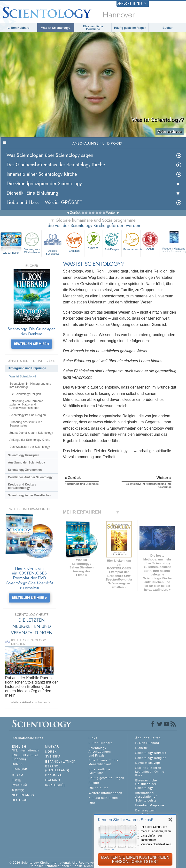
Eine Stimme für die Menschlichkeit (104, 762)
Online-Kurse (99, 788)
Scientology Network (151, 753)
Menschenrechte (132, 241)
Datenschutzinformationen (49, 866)
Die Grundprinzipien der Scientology (44, 184)
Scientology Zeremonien (25, 470)
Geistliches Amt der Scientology (30, 477)
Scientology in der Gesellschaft (30, 495)
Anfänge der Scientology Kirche (30, 440)
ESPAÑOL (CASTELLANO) (57, 768)
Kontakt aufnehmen (103, 798)
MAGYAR (52, 747)
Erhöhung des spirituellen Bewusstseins (26, 424)
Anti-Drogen (112, 241)
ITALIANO (53, 780)
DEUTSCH (19, 800)
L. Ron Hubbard (18, 28)
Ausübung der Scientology (27, 463)
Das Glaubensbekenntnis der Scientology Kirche (56, 165)
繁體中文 (18, 790)
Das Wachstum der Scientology (30, 447)
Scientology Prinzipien (24, 455)
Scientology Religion (151, 758)
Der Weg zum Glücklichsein (32, 242)
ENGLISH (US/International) (25, 749)
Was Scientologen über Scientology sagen (50, 155)
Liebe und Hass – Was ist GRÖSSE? (44, 202)
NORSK (51, 752)
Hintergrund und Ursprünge (27, 368)
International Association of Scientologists (146, 797)
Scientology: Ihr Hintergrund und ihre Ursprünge (30, 385)
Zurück (75, 213)
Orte (92, 803)
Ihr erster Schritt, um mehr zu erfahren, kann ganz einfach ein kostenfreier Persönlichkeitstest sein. (156, 836)
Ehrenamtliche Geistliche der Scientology (146, 784)
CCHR (150, 241)
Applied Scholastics (53, 243)
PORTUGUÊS (56, 785)
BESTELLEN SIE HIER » (32, 344)
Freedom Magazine (150, 805)
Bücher (167, 28)
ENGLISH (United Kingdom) (25, 757)
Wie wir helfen (11, 253)
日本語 (16, 780)
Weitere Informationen (105, 793)
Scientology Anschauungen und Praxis (100, 752)
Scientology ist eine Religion (28, 415)
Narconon (93, 240)
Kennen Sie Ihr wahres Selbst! (126, 820)
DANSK (17, 764)
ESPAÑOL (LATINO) (60, 762)
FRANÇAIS (20, 769)
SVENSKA (53, 757)
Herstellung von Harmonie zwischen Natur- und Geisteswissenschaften (26, 405)
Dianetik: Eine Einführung (32, 193)
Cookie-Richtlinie (85, 866)
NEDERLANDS (23, 795)
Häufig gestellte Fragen (130, 28)
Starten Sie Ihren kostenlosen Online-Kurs (150, 772)
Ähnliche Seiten (131, 4)
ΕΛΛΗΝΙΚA (54, 775)
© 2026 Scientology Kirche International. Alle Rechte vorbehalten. (59, 863)
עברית (17, 775)
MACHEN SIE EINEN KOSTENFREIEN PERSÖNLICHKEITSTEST (135, 859)
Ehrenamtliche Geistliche (93, 28)
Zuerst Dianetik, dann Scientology (31, 433)
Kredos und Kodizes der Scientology (22, 486)
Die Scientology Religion (25, 394)
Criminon (74, 242)
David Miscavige (147, 763)
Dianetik (141, 748)
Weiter (111, 213)
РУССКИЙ (19, 785)
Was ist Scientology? (56, 28)
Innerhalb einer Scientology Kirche (42, 174)
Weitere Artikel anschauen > (30, 702)
